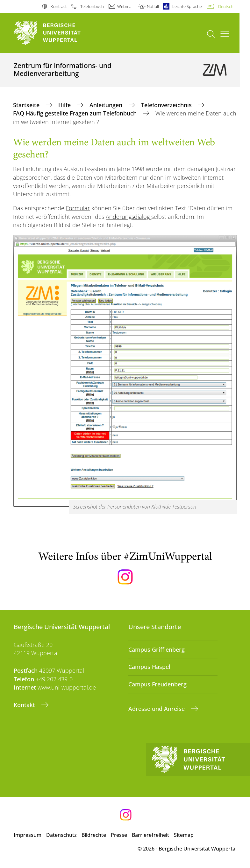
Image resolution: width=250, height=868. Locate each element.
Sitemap (184, 835)
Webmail (125, 6)
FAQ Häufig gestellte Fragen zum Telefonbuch (76, 113)
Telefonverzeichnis (167, 105)
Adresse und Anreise (157, 709)
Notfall (153, 6)
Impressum (28, 835)
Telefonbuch (92, 6)
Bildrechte (94, 835)
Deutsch (226, 6)
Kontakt (25, 705)
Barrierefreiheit (150, 835)
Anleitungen (107, 105)
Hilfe (65, 105)
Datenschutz (61, 835)
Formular (78, 208)
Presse (119, 835)
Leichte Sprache (187, 6)
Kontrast (59, 6)
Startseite (27, 105)
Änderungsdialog (129, 217)
